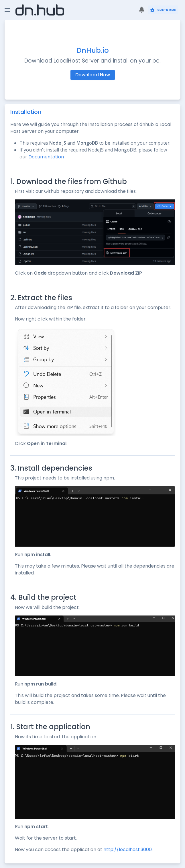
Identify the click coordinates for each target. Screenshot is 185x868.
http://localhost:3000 (128, 849)
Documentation (46, 157)
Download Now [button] (93, 75)
